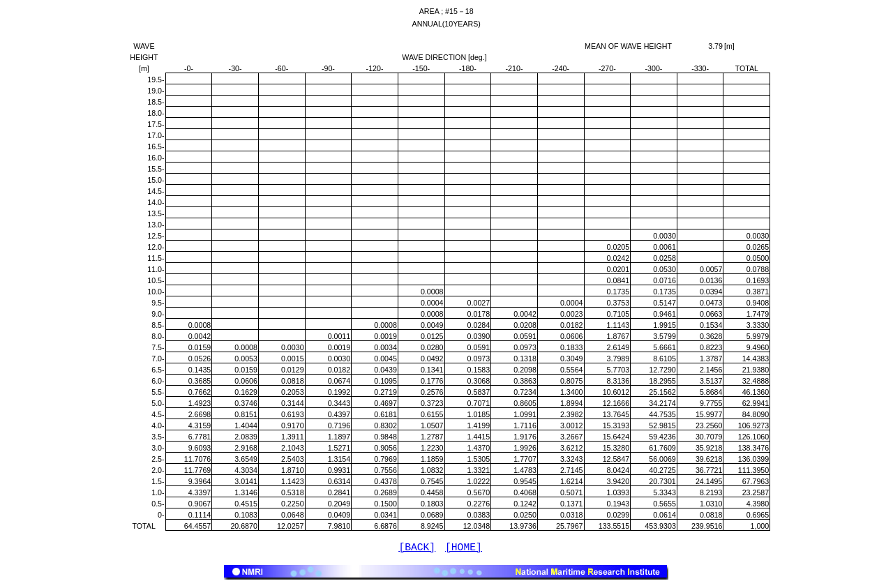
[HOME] (464, 549)
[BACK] (417, 549)
